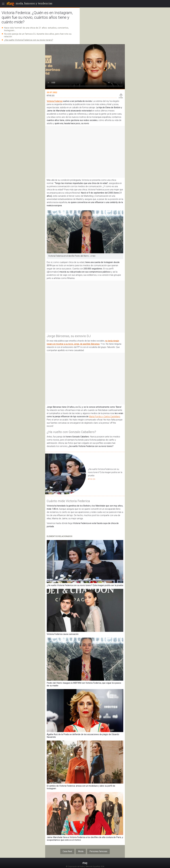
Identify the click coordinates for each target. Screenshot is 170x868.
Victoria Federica (55, 101)
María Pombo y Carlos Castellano (105, 416)
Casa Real (67, 851)
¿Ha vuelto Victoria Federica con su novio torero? (28, 40)
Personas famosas (98, 851)
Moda (81, 851)
